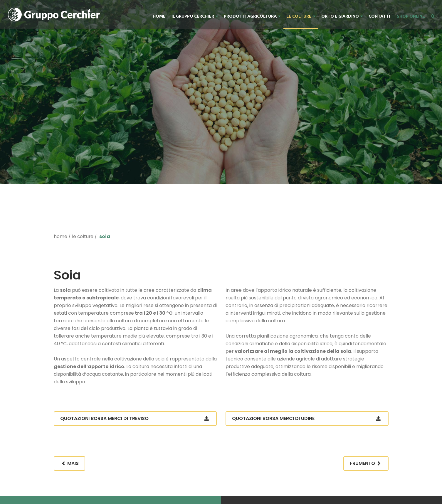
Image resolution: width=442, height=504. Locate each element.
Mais (69, 463)
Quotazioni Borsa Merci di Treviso (135, 418)
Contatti (379, 16)
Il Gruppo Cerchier (195, 16)
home (60, 236)
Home (159, 16)
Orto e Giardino (342, 16)
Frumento (366, 463)
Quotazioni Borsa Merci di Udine (307, 418)
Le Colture (301, 16)
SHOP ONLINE (410, 16)
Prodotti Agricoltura (252, 16)
